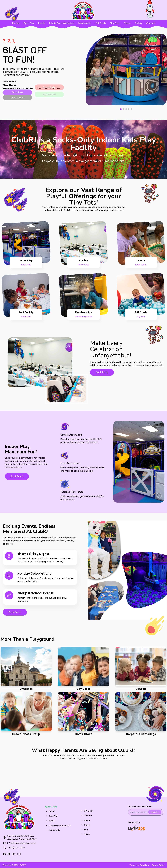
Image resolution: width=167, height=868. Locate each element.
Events (42, 23)
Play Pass (115, 23)
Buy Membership (83, 317)
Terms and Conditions (140, 865)
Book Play (26, 265)
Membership (85, 23)
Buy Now (141, 317)
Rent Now (26, 317)
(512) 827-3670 (17, 847)
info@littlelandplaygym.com (22, 843)
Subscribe (155, 812)
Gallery (139, 23)
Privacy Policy (158, 865)
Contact (151, 23)
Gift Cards (101, 23)
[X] (9, 854)
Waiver (127, 23)
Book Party (83, 265)
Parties (16, 23)
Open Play (29, 23)
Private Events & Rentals (62, 23)
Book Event (141, 265)
